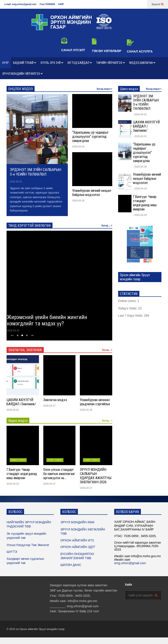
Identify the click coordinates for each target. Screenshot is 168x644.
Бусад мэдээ (104, 89)
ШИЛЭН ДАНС (71, 565)
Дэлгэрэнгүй (38, 211)
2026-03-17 (49, 406)
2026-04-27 (49, 484)
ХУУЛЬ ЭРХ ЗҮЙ (52, 63)
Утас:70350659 (47, 4)
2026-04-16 (17, 330)
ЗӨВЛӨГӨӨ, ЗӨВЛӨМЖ (25, 350)
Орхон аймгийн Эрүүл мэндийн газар (42, 629)
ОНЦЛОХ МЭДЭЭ (21, 89)
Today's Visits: (128, 308)
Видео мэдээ (18, 421)
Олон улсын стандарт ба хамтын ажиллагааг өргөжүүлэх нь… (59, 474)
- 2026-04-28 (140, 188)
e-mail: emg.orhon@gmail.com (20, 4)
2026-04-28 (78, 201)
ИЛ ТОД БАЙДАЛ (80, 63)
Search (158, 4)
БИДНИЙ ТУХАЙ (25, 63)
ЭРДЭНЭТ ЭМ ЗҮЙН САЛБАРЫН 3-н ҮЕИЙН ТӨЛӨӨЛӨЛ (36, 172)
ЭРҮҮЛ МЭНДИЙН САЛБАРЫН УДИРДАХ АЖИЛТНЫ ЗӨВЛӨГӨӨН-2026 (96, 476)
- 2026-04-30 (140, 167)
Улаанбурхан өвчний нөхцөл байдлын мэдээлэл (92, 193)
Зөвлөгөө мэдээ (55, 400)
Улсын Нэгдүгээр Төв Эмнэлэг (28, 545)
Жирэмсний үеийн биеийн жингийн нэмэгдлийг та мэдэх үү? (51, 320)
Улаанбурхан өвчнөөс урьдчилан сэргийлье (95, 402)
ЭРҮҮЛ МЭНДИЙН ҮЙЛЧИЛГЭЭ (22, 74)
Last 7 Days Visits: (131, 316)
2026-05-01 (16, 182)
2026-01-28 (86, 410)
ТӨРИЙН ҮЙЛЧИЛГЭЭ (111, 63)
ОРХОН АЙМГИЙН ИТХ (77, 540)
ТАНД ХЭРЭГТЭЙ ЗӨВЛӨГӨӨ (30, 226)
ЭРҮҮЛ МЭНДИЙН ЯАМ (77, 522)
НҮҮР (5, 63)
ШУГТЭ (12, 552)
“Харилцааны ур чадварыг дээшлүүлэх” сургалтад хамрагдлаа (90, 137)
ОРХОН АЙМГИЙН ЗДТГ (78, 547)
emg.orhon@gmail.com (130, 563)
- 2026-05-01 (140, 114)
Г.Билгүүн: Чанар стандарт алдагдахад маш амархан (22, 474)
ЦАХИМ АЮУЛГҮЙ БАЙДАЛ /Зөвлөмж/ (21, 402)
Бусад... (107, 350)
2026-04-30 (78, 147)
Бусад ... (107, 226)
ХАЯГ (61, 4)
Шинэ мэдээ (129, 89)
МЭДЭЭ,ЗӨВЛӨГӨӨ (142, 63)
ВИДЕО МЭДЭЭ (18, 460)
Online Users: (128, 301)
